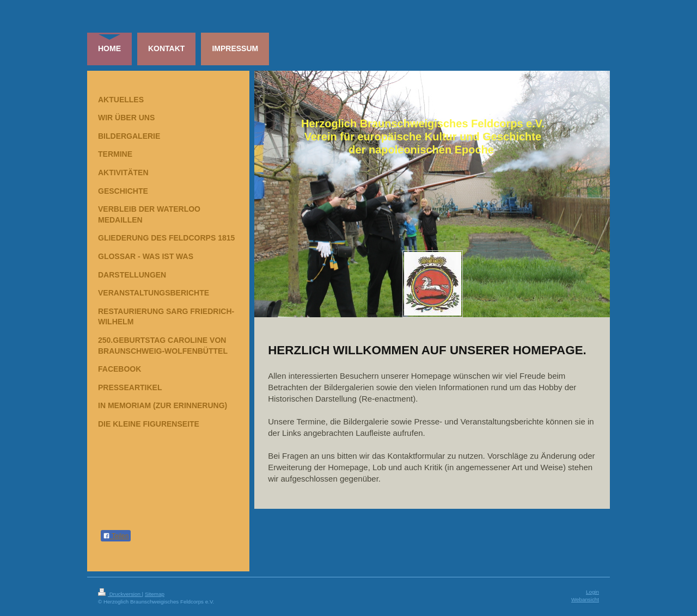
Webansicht (585, 599)
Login (592, 592)
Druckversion (120, 594)
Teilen (116, 536)
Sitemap (155, 594)
